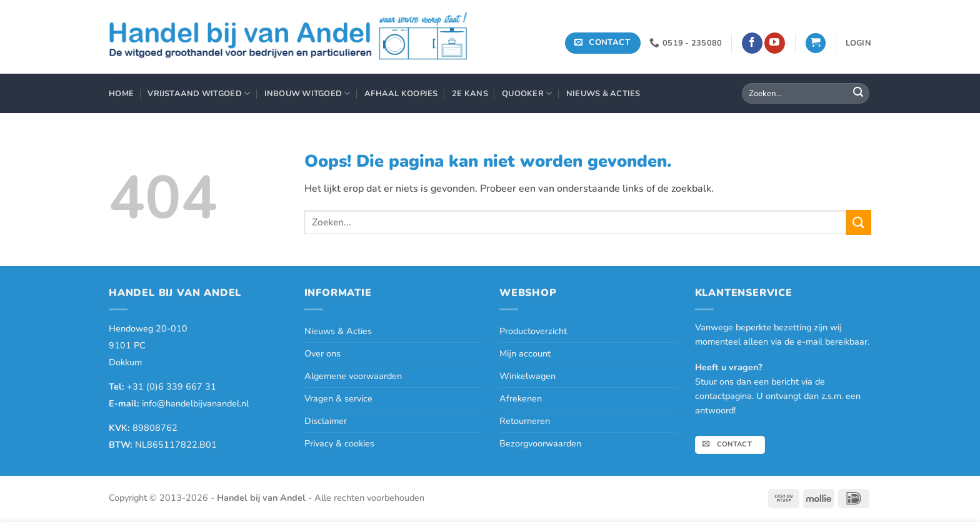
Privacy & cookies (339, 443)
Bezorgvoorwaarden (540, 443)
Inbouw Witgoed (307, 93)
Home (121, 94)
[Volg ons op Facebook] (752, 43)
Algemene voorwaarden (353, 376)
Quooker (527, 93)
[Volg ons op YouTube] (775, 43)
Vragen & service (338, 398)
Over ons (322, 353)
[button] (816, 43)
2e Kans (470, 94)
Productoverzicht (533, 331)
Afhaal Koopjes (401, 94)
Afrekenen (521, 398)
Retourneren (525, 421)
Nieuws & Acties (603, 94)
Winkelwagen (527, 376)
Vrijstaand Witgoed (199, 93)
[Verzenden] (858, 94)
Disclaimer (326, 421)
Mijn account (525, 353)
